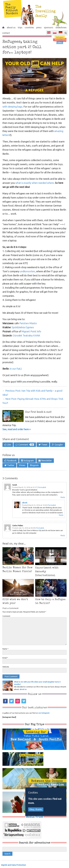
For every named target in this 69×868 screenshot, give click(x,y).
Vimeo (22, 465)
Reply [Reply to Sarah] (63, 497)
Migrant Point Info (31, 331)
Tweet (44, 445)
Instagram (29, 461)
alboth (25, 503)
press (44, 27)
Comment (26, 445)
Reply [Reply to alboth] (61, 515)
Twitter (11, 465)
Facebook (12, 461)
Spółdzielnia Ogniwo (23, 327)
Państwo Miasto (28, 323)
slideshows (8, 33)
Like (9, 445)
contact (21, 33)
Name (5, 649)
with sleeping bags (12, 107)
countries (33, 27)
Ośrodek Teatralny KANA (26, 336)
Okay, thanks (36, 809)
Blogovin (34, 465)
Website (6, 667)
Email (5, 658)
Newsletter (47, 461)
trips (23, 27)
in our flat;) (16, 369)
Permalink (42, 487)
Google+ (59, 445)
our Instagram (44, 713)
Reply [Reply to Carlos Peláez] (63, 535)
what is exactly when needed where (35, 183)
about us (13, 27)
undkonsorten (27, 271)
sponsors (55, 27)
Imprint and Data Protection (13, 865)
